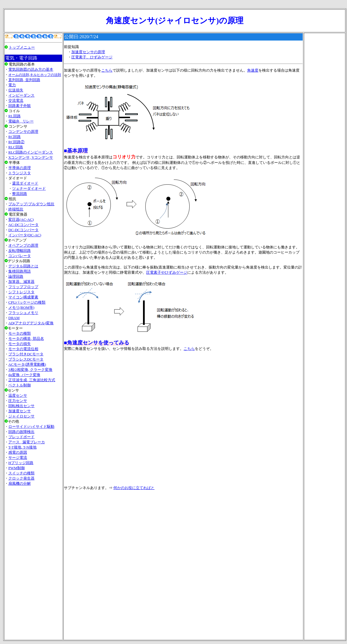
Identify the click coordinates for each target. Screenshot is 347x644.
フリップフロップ (23, 287)
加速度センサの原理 (88, 52)
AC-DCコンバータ (23, 225)
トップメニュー (22, 47)
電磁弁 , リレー (21, 121)
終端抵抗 (16, 209)
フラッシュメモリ (23, 313)
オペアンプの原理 (23, 245)
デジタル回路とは (23, 266)
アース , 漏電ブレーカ (27, 442)
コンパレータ (20, 256)
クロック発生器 (21, 478)
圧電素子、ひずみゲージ (92, 57)
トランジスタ (20, 173)
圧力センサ (18, 401)
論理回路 (16, 276)
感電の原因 (18, 452)
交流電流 (16, 100)
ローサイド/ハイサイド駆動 (31, 427)
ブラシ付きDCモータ (26, 354)
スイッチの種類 (21, 473)
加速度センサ (20, 411)
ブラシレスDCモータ (26, 359)
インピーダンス (21, 95)
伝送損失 (16, 90)
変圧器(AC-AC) (21, 220)
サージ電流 (18, 458)
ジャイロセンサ (21, 416)
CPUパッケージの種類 (27, 302)
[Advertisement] (33, 563)
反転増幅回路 (20, 251)
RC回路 (15, 137)
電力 (12, 85)
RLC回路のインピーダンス (31, 152)
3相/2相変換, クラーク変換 (30, 370)
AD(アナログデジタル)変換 (31, 323)
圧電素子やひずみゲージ (167, 272)
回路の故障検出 (21, 432)
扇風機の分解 (20, 483)
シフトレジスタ (21, 292)
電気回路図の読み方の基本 (31, 69)
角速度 (253, 70)
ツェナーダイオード (29, 188)
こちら (107, 70)
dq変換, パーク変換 (24, 375)
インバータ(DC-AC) (25, 235)
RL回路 (15, 116)
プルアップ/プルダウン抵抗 (31, 204)
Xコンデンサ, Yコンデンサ (31, 157)
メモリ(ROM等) (21, 307)
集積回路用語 (20, 271)
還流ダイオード (25, 183)
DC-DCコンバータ (23, 230)
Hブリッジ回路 (21, 463)
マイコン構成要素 (23, 297)
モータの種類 (20, 333)
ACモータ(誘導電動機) (27, 364)
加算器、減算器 (21, 282)
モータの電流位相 (23, 349)
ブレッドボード (21, 437)
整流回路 (20, 194)
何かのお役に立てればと (134, 488)
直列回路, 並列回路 (24, 80)
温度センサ (18, 395)
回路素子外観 (20, 106)
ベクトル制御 (20, 385)
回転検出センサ (21, 406)
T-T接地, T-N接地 (22, 447)
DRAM (14, 318)
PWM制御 (17, 468)
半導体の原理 (20, 168)
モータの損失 (20, 344)
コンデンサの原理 (23, 132)
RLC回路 (16, 147)
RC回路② (16, 142)
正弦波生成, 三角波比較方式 (32, 380)
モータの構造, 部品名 (26, 339)
